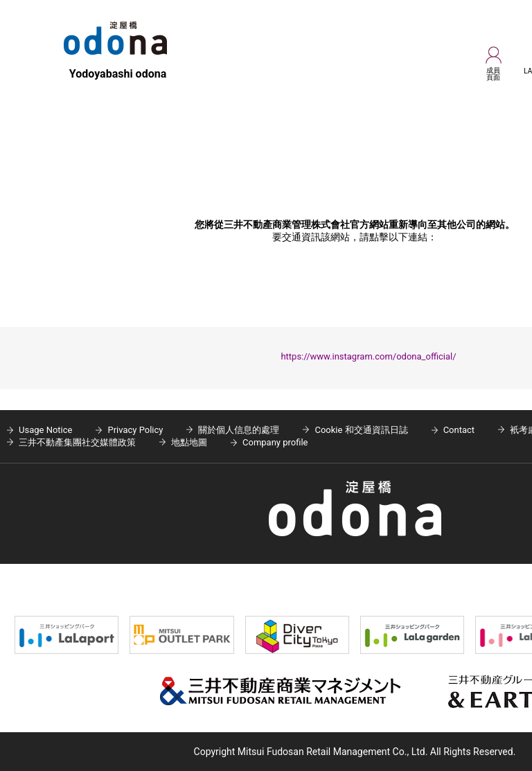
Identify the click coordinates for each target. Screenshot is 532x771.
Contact (459, 430)
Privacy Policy (135, 430)
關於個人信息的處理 (239, 430)
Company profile (275, 442)
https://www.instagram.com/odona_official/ (368, 356)
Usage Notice (45, 430)
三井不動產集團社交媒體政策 (77, 442)
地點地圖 (189, 442)
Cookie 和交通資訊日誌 (361, 430)
